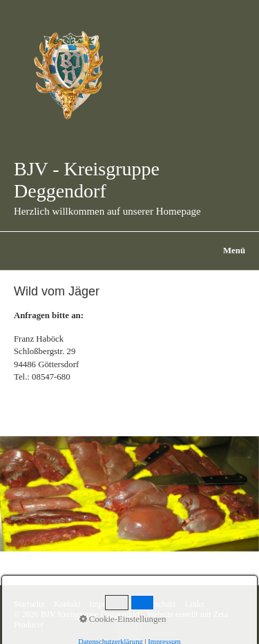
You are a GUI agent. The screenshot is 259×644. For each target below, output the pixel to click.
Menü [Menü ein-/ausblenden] (234, 251)
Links (194, 604)
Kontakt (67, 604)
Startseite (29, 604)
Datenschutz (156, 604)
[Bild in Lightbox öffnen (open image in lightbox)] (129, 494)
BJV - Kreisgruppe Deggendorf (87, 180)
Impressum (107, 604)
